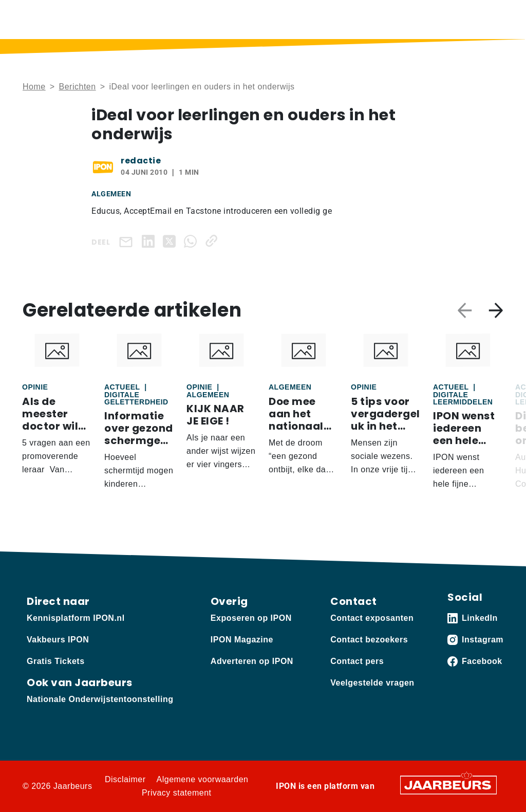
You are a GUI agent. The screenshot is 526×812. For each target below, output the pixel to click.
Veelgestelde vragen (372, 683)
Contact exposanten (372, 618)
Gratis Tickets (56, 661)
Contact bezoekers (369, 640)
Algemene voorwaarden (203, 779)
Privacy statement (177, 793)
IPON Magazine (242, 640)
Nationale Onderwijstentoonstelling (100, 699)
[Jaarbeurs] (448, 784)
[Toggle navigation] (494, 19)
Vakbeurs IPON (58, 640)
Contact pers (357, 661)
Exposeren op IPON (251, 618)
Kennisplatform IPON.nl (76, 618)
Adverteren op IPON (252, 661)
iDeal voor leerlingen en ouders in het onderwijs (202, 87)
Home (34, 87)
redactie (141, 161)
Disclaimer (125, 779)
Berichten (78, 87)
